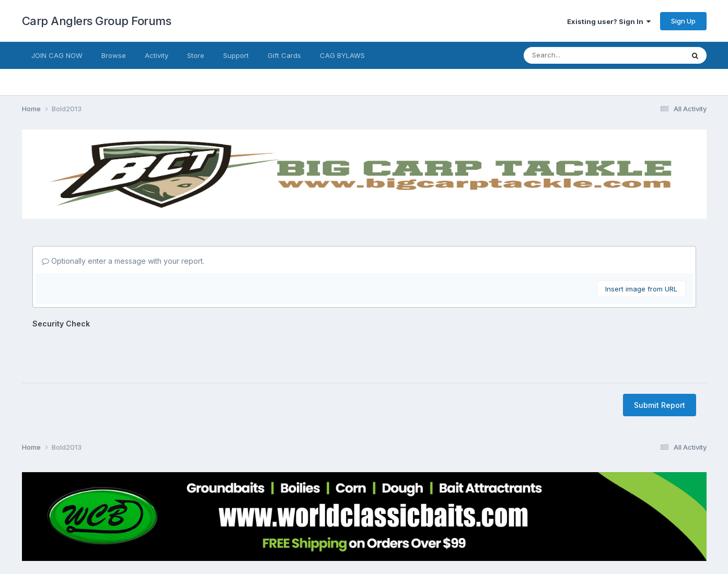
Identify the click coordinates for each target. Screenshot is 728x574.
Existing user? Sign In (609, 21)
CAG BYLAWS (342, 55)
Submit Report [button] (660, 364)
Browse (114, 55)
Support (236, 55)
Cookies (388, 536)
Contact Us (345, 536)
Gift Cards (284, 55)
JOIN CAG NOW (57, 55)
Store (196, 55)
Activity (157, 55)
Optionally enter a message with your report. (123, 261)
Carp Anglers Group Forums (97, 21)
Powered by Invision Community (364, 559)
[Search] (570, 55)
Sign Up (683, 21)
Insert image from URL (641, 289)
